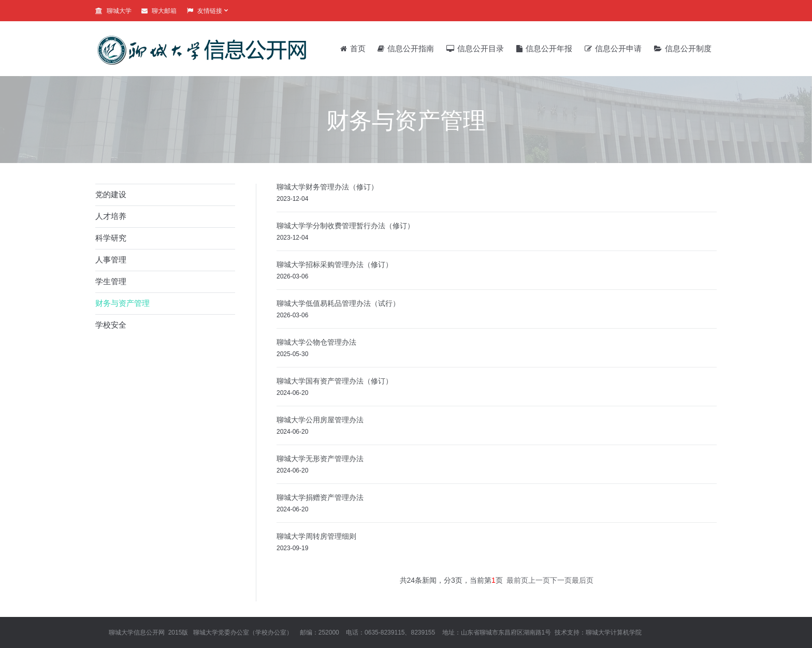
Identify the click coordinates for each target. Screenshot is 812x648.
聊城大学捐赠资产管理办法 (320, 497)
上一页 (539, 580)
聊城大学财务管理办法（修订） (327, 187)
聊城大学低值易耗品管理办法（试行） (338, 303)
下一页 (561, 580)
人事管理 (111, 260)
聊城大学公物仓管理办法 (316, 342)
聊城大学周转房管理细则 (316, 536)
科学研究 (111, 238)
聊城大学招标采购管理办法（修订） (335, 264)
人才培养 (111, 216)
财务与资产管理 (122, 303)
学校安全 (111, 325)
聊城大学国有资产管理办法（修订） (335, 381)
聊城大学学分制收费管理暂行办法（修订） (345, 226)
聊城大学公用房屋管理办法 (320, 420)
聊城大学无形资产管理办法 (320, 459)
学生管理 (111, 281)
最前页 (517, 580)
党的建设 (111, 194)
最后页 (583, 580)
